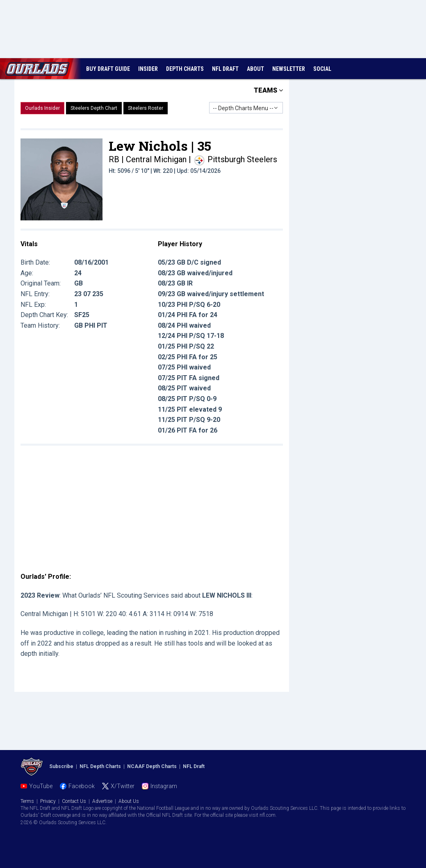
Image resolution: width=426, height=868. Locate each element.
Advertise (102, 801)
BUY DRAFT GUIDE (108, 69)
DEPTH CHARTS (185, 69)
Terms (27, 801)
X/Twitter (123, 786)
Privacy (48, 801)
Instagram (164, 786)
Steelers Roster (146, 108)
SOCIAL (322, 69)
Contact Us (74, 801)
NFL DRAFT (225, 69)
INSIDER (148, 69)
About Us (129, 801)
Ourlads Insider (42, 108)
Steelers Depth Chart (94, 108)
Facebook (82, 786)
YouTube (41, 786)
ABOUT (255, 69)
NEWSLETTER (289, 69)
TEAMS (268, 90)
